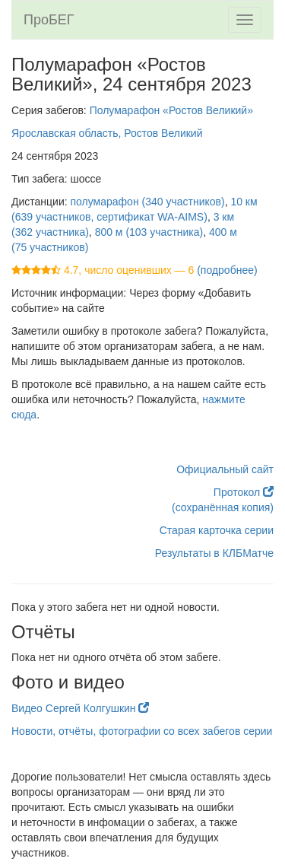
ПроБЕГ (49, 20)
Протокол (244, 492)
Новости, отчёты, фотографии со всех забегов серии (142, 731)
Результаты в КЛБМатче (214, 553)
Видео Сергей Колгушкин (80, 708)
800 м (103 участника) (149, 232)
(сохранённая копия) (223, 507)
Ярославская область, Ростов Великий (107, 133)
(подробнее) (227, 270)
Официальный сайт (225, 469)
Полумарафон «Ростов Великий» (171, 110)
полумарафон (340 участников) (148, 202)
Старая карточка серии (217, 530)
